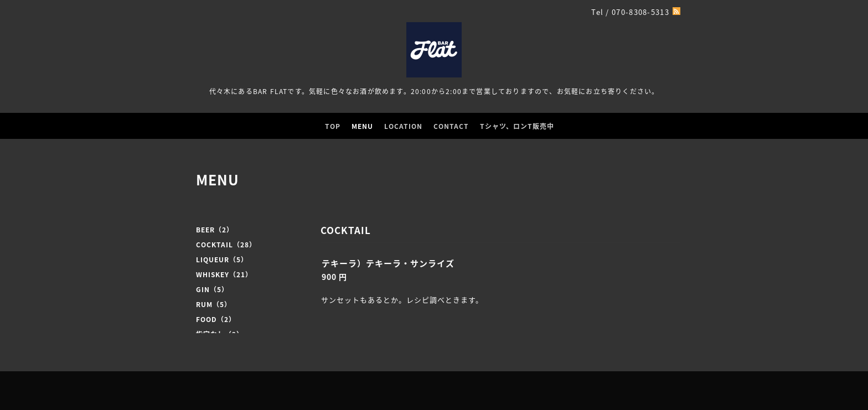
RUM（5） (214, 304)
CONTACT (451, 126)
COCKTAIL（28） (226, 245)
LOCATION (403, 126)
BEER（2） (215, 230)
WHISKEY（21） (224, 274)
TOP (333, 126)
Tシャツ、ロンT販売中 (517, 126)
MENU (362, 126)
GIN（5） (212, 289)
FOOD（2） (216, 319)
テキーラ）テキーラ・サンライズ (388, 263)
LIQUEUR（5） (222, 260)
